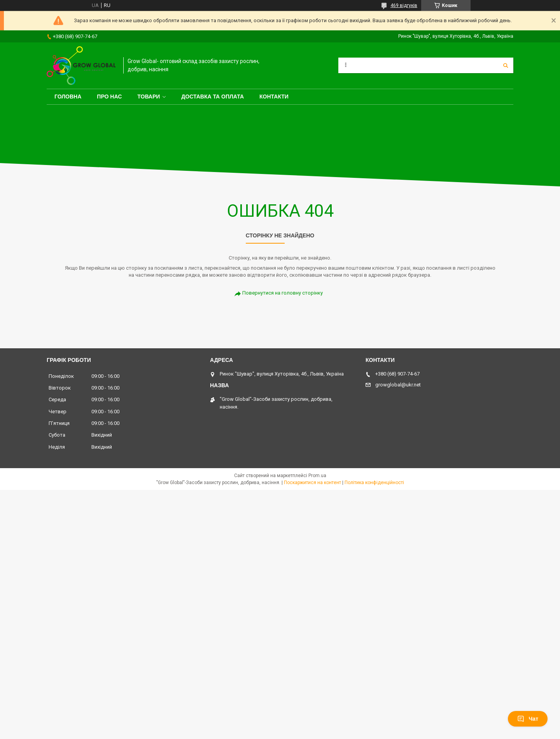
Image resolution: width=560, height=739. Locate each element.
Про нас (109, 97)
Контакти (274, 97)
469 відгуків (404, 5)
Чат (528, 719)
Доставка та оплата (213, 97)
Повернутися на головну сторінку (283, 293)
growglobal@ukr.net (398, 385)
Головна (68, 97)
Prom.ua (317, 476)
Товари (149, 97)
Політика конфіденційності (374, 483)
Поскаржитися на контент (312, 483)
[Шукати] (506, 65)
